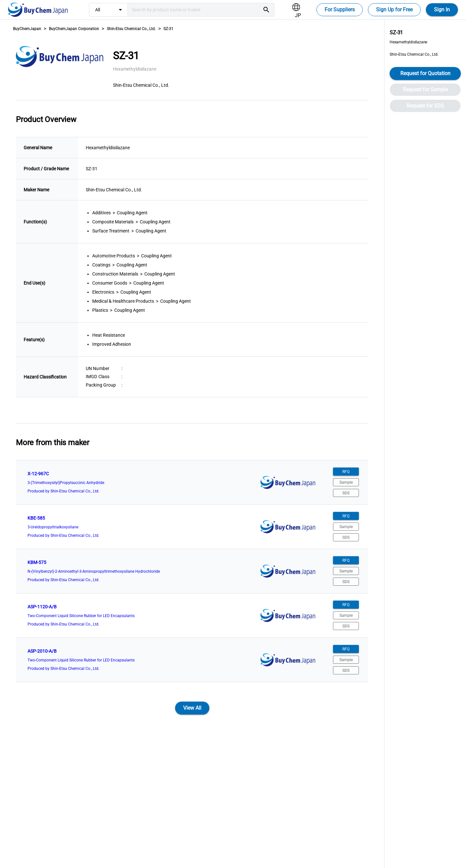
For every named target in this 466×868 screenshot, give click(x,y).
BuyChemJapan (27, 29)
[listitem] (192, 482)
